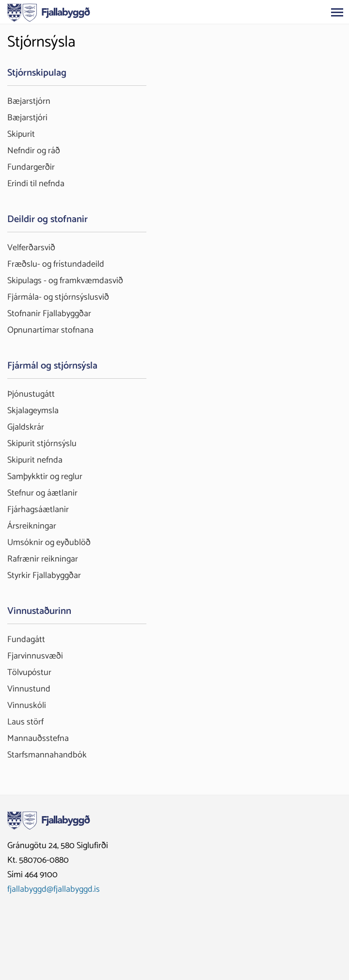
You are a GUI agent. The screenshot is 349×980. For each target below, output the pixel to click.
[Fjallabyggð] (49, 12)
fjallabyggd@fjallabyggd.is (54, 889)
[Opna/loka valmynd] (337, 12)
